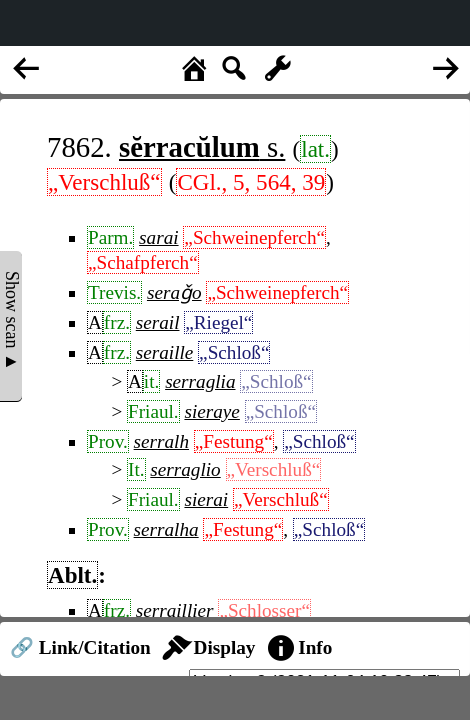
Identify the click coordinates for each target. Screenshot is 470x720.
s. (202, 147)
